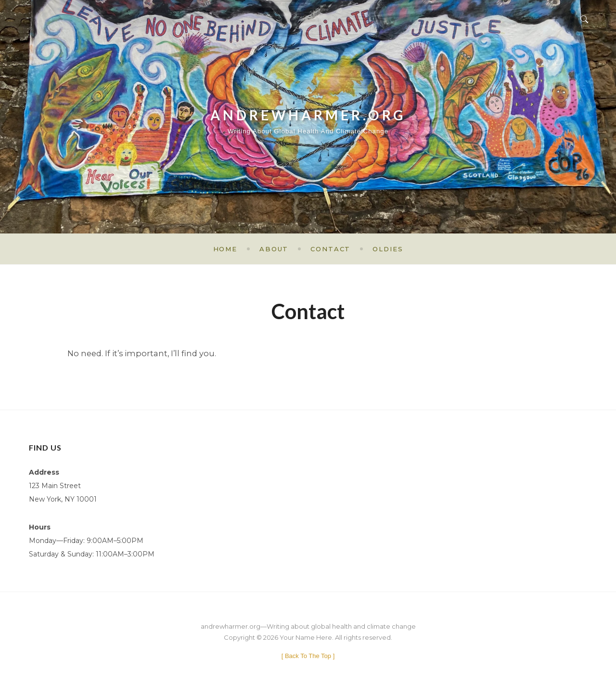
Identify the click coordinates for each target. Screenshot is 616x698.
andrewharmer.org (308, 110)
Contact (330, 249)
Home (225, 249)
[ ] (308, 656)
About (274, 249)
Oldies (388, 249)
